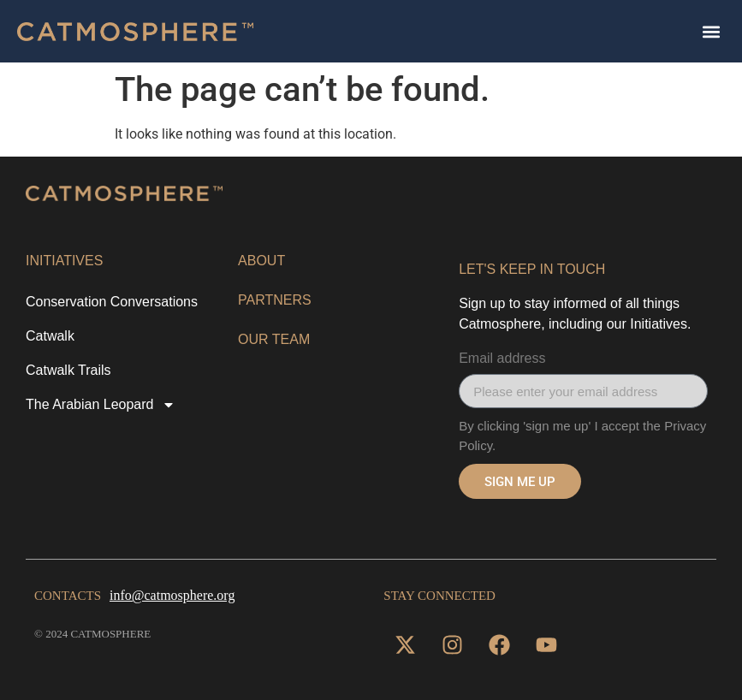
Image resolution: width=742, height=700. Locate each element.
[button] (711, 31)
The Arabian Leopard (101, 405)
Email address (502, 359)
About (261, 261)
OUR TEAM (274, 339)
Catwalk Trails (68, 370)
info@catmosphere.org (172, 595)
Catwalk (50, 336)
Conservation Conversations (112, 302)
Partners (275, 300)
